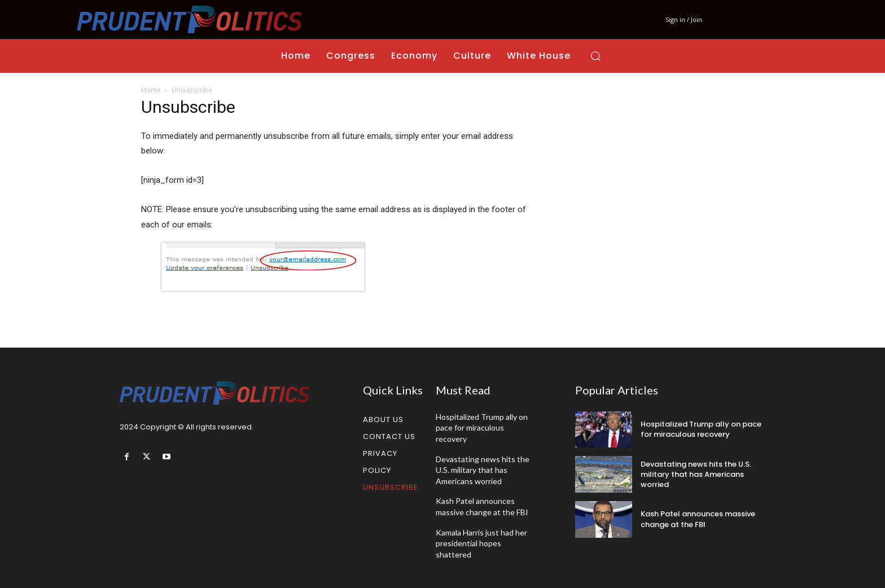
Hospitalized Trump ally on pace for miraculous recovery (482, 428)
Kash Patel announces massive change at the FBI (698, 519)
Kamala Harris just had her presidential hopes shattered (481, 543)
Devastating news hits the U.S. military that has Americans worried (483, 470)
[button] (595, 56)
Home (151, 90)
